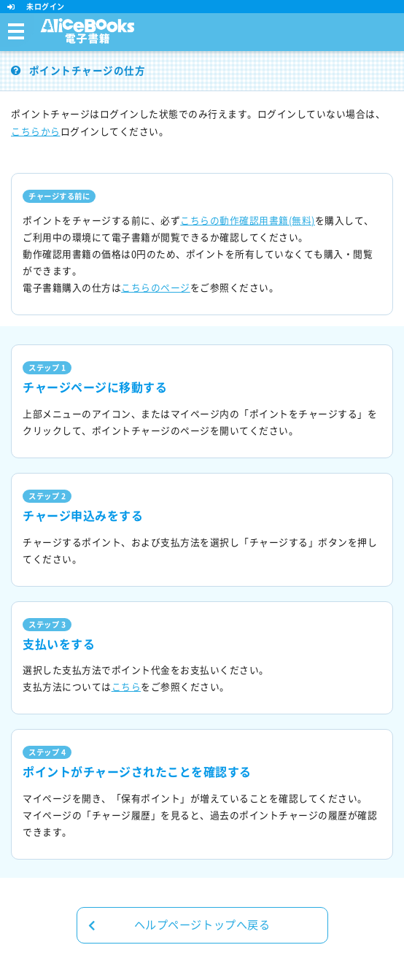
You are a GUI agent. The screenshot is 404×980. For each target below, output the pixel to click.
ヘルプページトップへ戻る (179, 925)
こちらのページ (156, 288)
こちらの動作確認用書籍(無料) (248, 221)
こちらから (36, 132)
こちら (127, 687)
